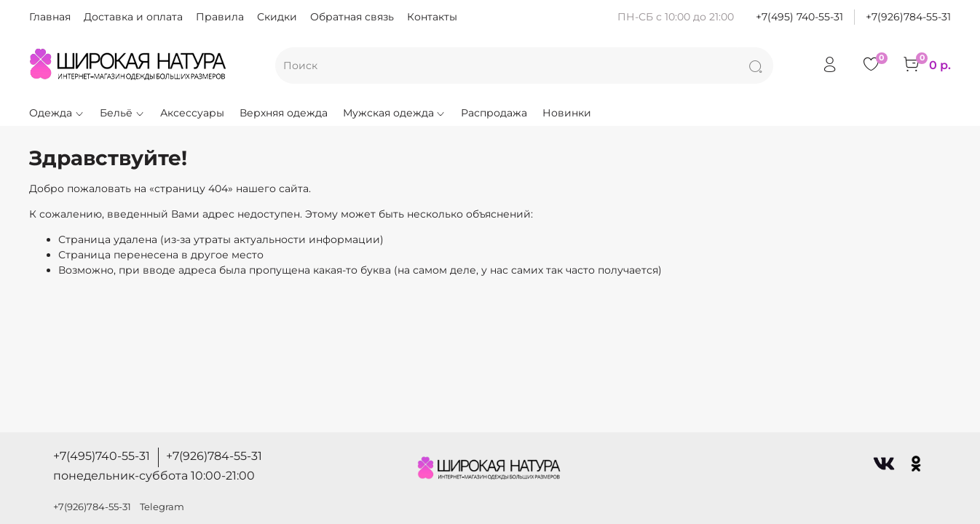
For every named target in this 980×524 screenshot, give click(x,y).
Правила (220, 17)
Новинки (567, 113)
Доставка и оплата (133, 17)
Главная (50, 17)
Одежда (57, 113)
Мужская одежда (395, 113)
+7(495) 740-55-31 (799, 17)
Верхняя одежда (284, 113)
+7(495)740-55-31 (102, 456)
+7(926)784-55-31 (908, 17)
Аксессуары (192, 113)
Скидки (277, 17)
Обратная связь (352, 17)
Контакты (432, 17)
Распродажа (494, 113)
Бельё (122, 113)
